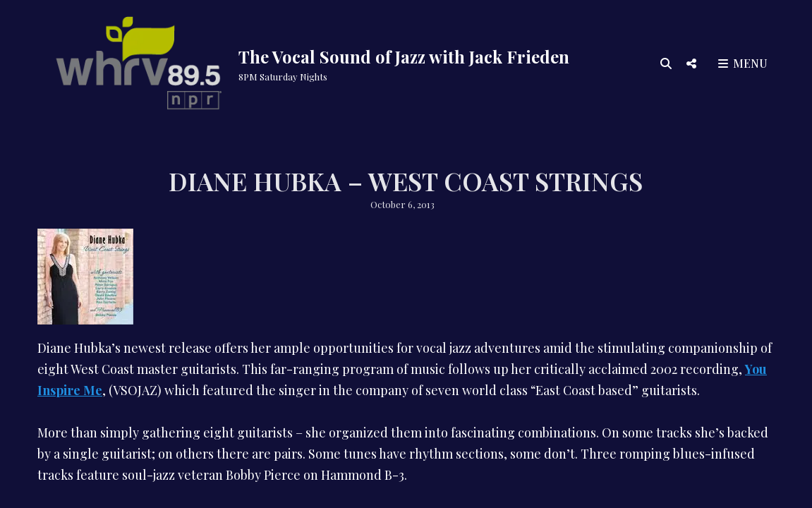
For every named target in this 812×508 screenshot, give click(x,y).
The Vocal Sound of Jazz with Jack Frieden (404, 56)
